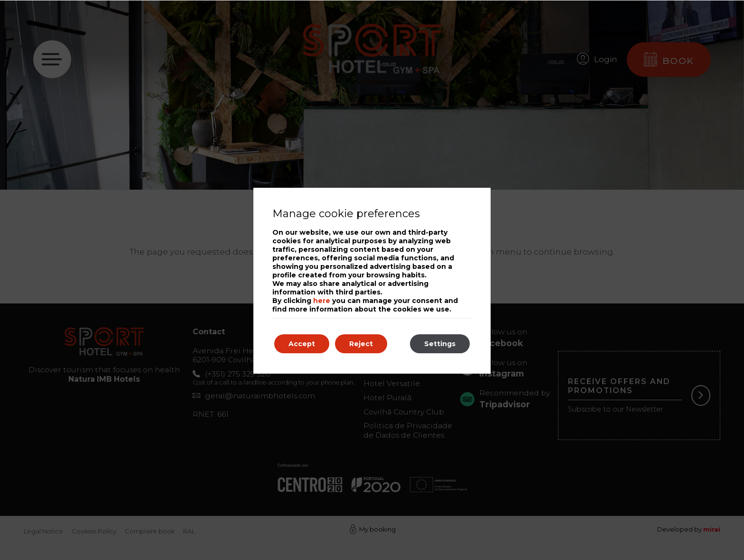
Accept (302, 344)
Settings (440, 344)
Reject (361, 344)
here (322, 301)
